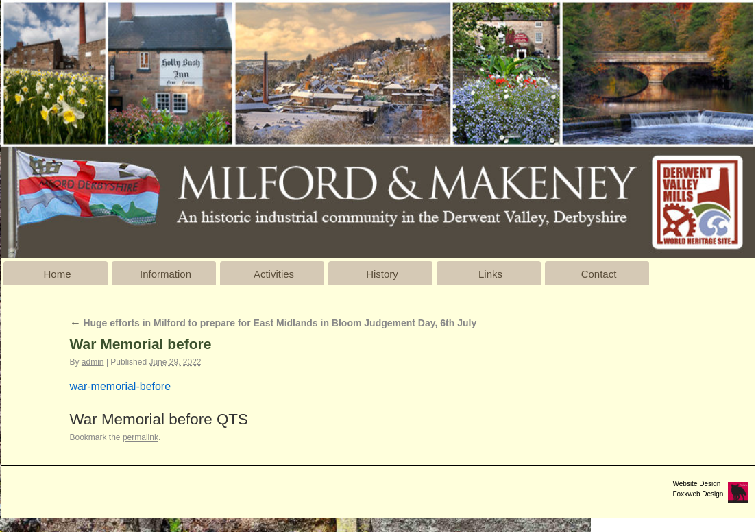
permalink (141, 437)
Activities (274, 274)
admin (93, 362)
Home (57, 274)
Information (166, 274)
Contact (599, 274)
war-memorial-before (121, 386)
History (382, 274)
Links (490, 274)
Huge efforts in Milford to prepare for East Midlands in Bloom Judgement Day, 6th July (273, 323)
